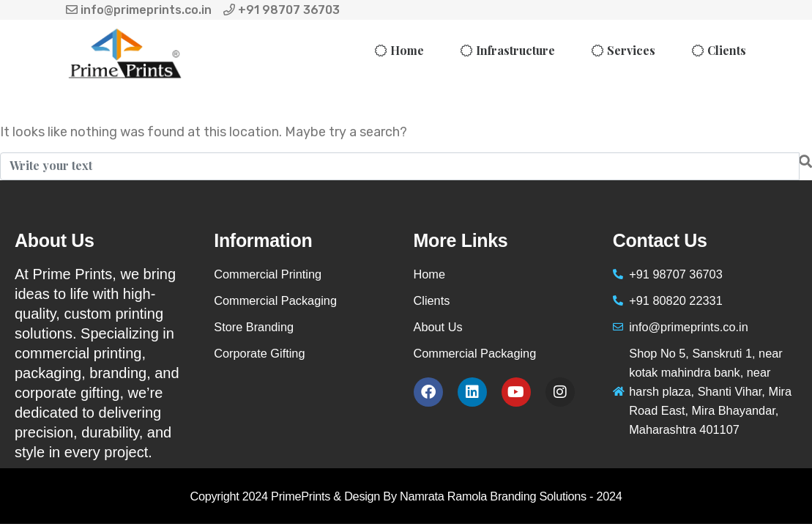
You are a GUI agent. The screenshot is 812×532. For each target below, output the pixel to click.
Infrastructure (515, 50)
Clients (727, 50)
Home (407, 50)
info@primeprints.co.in (139, 10)
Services (631, 50)
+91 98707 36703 (282, 10)
